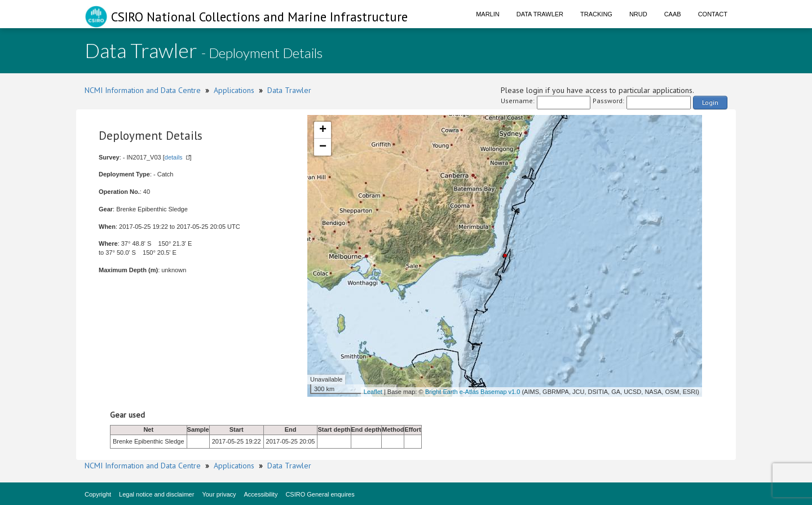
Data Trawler (540, 14)
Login (710, 102)
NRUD (638, 14)
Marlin (488, 14)
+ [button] (323, 130)
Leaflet (373, 392)
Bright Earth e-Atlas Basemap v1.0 (473, 392)
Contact (713, 14)
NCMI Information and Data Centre (143, 90)
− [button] (323, 147)
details (174, 157)
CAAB (673, 14)
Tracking (596, 14)
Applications (234, 90)
